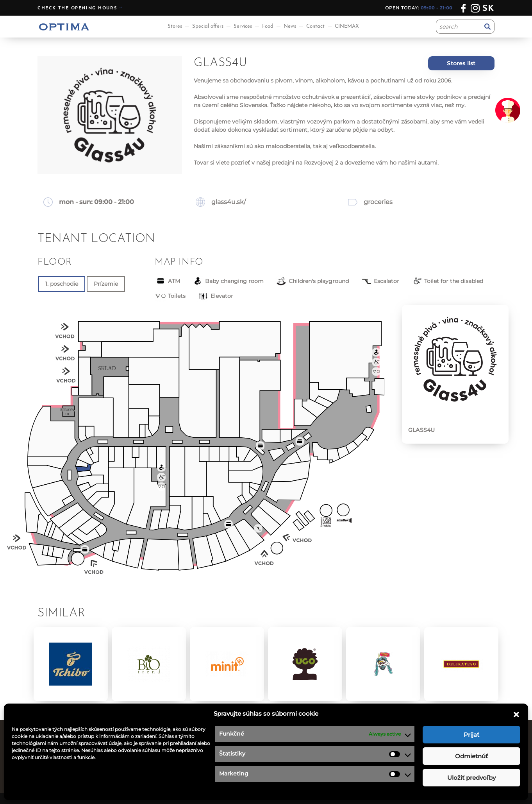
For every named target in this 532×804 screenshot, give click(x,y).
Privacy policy (292, 754)
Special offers (208, 26)
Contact (315, 26)
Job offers (286, 744)
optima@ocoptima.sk (434, 774)
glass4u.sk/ (229, 202)
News (290, 26)
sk (488, 9)
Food (268, 26)
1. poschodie (62, 284)
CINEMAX (347, 26)
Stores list (461, 63)
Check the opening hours (77, 8)
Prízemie (106, 284)
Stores (175, 26)
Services (243, 26)
